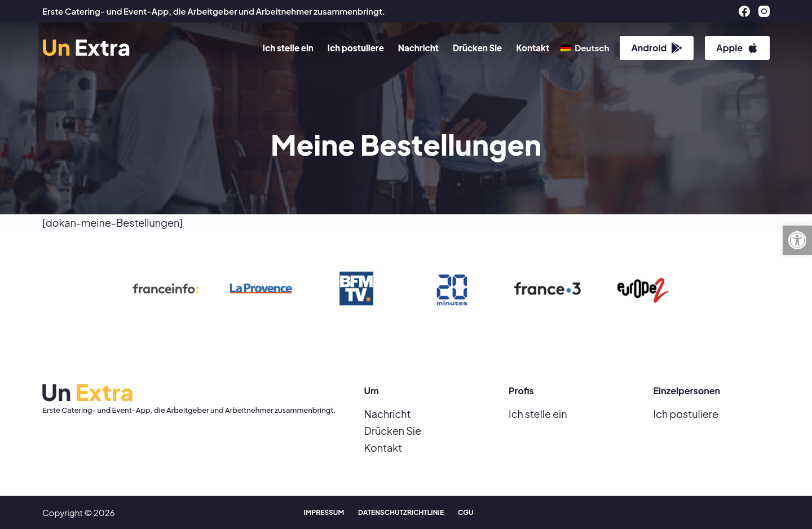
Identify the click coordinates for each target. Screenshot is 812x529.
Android (657, 48)
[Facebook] (744, 11)
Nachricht (388, 414)
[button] (797, 240)
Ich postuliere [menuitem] (356, 48)
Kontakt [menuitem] (533, 48)
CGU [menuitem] (466, 512)
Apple (737, 48)
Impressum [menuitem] (324, 512)
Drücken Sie (393, 431)
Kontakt (383, 448)
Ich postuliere (686, 414)
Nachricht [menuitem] (418, 48)
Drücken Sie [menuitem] (477, 48)
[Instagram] (764, 11)
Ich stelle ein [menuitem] (288, 48)
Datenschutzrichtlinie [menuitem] (401, 512)
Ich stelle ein (538, 414)
